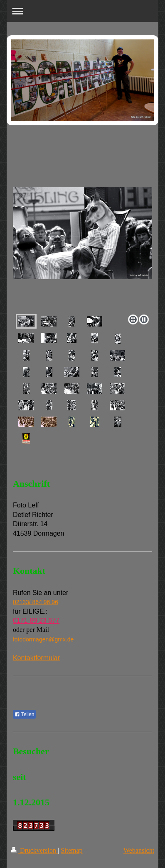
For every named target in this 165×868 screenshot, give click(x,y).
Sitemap (71, 850)
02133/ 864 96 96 (36, 602)
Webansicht (139, 850)
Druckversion (34, 850)
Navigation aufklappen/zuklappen (82, 11)
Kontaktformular (36, 658)
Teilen (24, 714)
